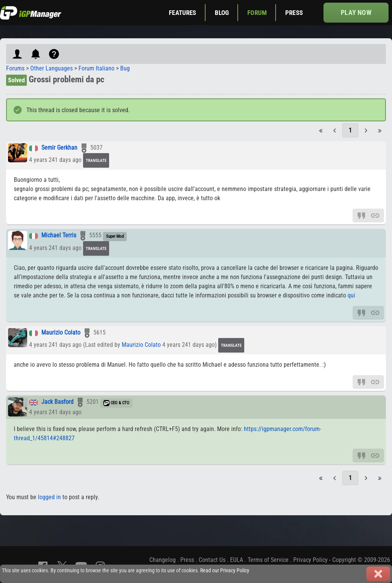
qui (351, 295)
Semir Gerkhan (59, 148)
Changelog (163, 560)
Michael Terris (59, 236)
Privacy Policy (310, 560)
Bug (125, 68)
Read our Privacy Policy (225, 571)
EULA (237, 560)
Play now (356, 12)
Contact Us (212, 560)
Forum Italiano (96, 68)
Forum (257, 13)
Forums (15, 68)
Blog (222, 13)
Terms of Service (268, 560)
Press (294, 13)
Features (182, 13)
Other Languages (51, 68)
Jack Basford (57, 402)
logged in (49, 497)
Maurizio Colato (61, 333)
